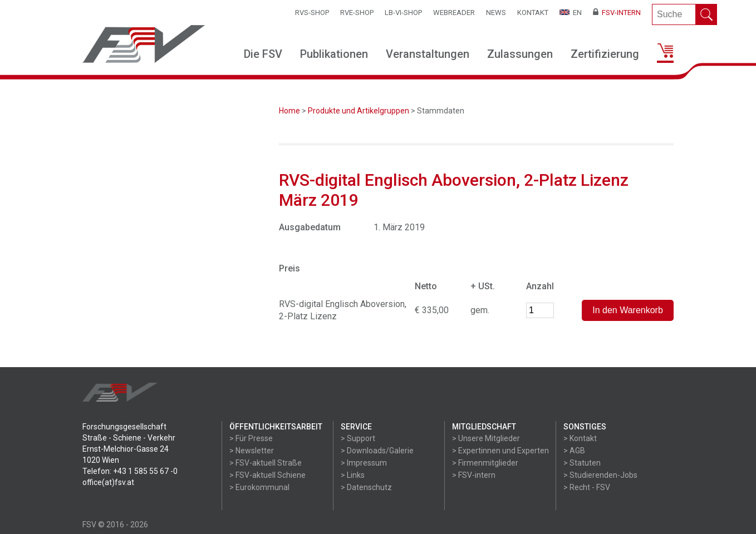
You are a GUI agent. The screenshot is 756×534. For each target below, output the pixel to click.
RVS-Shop (312, 13)
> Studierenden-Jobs (600, 475)
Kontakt (533, 13)
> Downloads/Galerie (377, 451)
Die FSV (263, 54)
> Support (358, 438)
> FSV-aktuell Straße (266, 463)
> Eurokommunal (259, 487)
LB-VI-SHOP (403, 13)
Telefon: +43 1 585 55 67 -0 (130, 471)
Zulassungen (520, 54)
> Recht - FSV (587, 487)
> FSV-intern (474, 475)
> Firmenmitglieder (485, 463)
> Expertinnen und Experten (500, 451)
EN (571, 13)
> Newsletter (252, 451)
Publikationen (334, 54)
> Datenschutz (366, 487)
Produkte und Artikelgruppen (359, 111)
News (496, 13)
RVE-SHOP (357, 13)
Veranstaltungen (428, 54)
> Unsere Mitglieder (486, 438)
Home (289, 111)
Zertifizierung (605, 54)
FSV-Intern (617, 13)
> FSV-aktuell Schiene (267, 475)
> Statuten (582, 463)
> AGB (574, 451)
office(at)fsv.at (108, 482)
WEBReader (454, 13)
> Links (353, 475)
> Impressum (364, 463)
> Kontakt (580, 438)
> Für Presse (251, 438)
